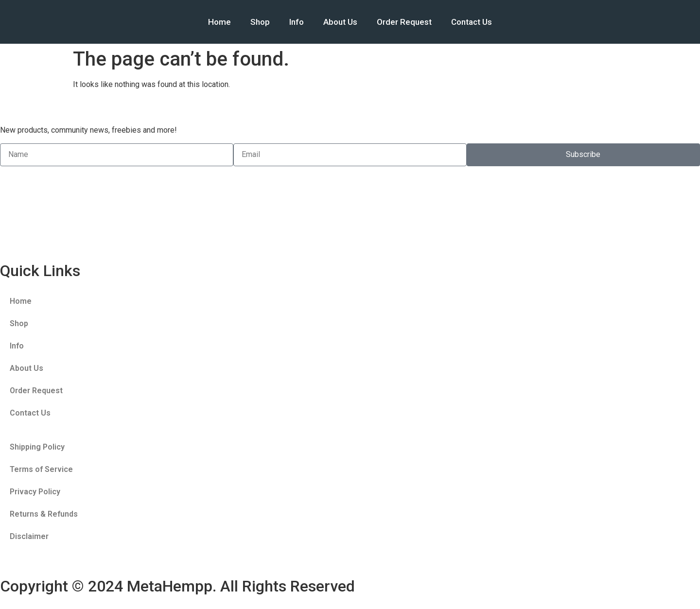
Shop (260, 22)
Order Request (404, 22)
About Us (340, 22)
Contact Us (472, 22)
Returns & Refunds (44, 514)
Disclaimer (29, 536)
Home (219, 22)
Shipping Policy (37, 447)
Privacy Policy (35, 492)
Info (297, 22)
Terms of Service (41, 469)
